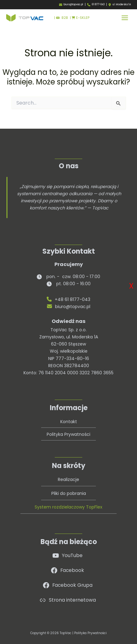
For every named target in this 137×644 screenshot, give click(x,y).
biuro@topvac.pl (73, 4)
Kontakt (69, 422)
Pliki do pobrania (69, 493)
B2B (62, 18)
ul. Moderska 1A (122, 5)
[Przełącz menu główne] (125, 18)
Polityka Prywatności (68, 434)
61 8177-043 (98, 4)
